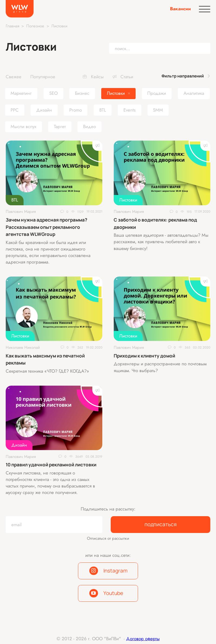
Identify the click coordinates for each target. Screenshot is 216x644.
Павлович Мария (21, 212)
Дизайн (19, 445)
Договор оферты (143, 639)
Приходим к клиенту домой (144, 356)
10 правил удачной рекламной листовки (51, 465)
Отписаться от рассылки (108, 538)
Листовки (128, 200)
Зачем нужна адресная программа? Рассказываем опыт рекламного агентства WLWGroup (46, 227)
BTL (15, 200)
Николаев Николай (23, 348)
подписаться (161, 524)
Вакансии (180, 9)
